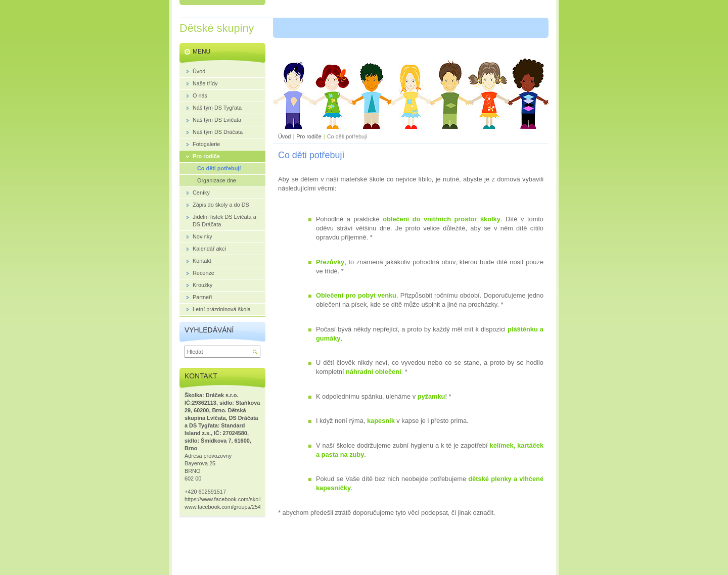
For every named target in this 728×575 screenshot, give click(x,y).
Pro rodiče (309, 136)
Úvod (284, 136)
